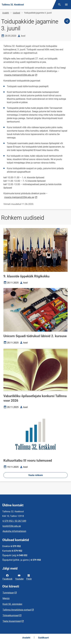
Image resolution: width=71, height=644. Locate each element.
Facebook (7, 577)
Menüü (6, 598)
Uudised (17, 13)
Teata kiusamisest (12, 621)
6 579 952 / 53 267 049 (14, 521)
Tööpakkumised (11, 615)
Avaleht (6, 13)
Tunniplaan (8, 593)
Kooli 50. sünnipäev (12, 604)
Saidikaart (43, 638)
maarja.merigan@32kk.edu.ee (21, 75)
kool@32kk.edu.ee (12, 526)
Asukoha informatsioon (14, 531)
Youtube (19, 577)
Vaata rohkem (36, 475)
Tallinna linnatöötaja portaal (17, 610)
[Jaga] (67, 21)
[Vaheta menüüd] (66, 5)
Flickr (29, 577)
